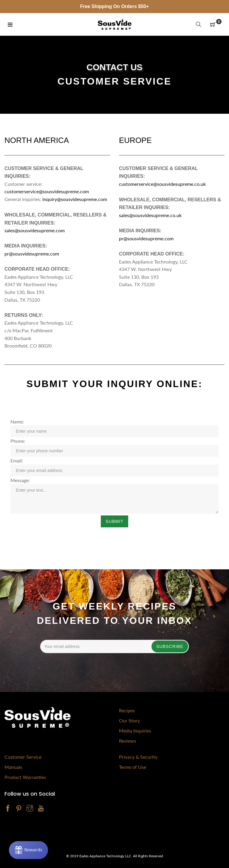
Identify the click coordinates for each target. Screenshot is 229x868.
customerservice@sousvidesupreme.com (47, 191)
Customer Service (23, 757)
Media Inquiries (135, 731)
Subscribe (170, 646)
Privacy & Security (138, 757)
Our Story (129, 720)
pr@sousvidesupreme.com (32, 254)
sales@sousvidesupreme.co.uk (150, 215)
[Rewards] (28, 850)
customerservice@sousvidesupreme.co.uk (162, 184)
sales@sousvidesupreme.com (35, 230)
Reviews (127, 741)
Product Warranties (25, 777)
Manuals (13, 767)
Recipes (127, 710)
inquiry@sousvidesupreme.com (75, 199)
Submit (114, 521)
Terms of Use (133, 767)
